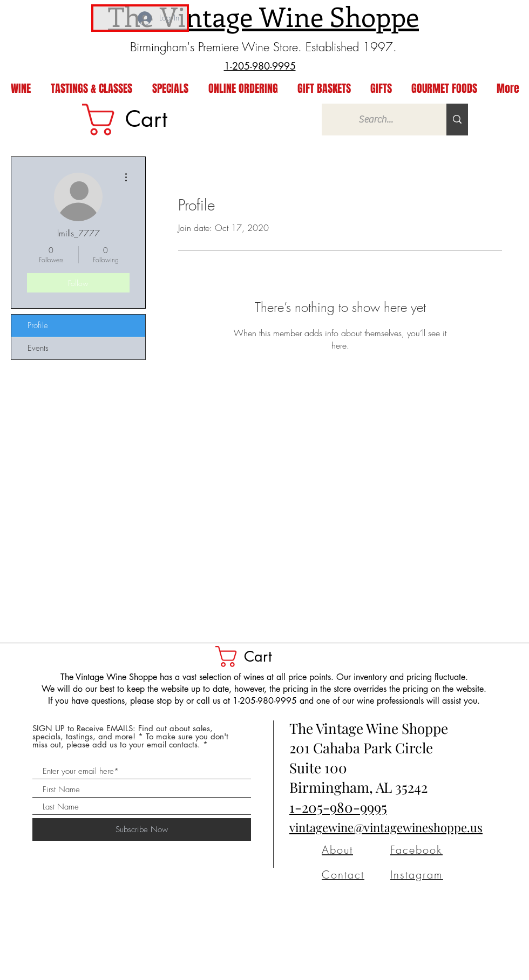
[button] (255, 656)
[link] (142, 120)
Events (38, 348)
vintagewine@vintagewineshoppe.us (386, 827)
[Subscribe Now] (142, 829)
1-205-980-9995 (338, 807)
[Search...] (376, 120)
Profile (38, 325)
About (337, 850)
